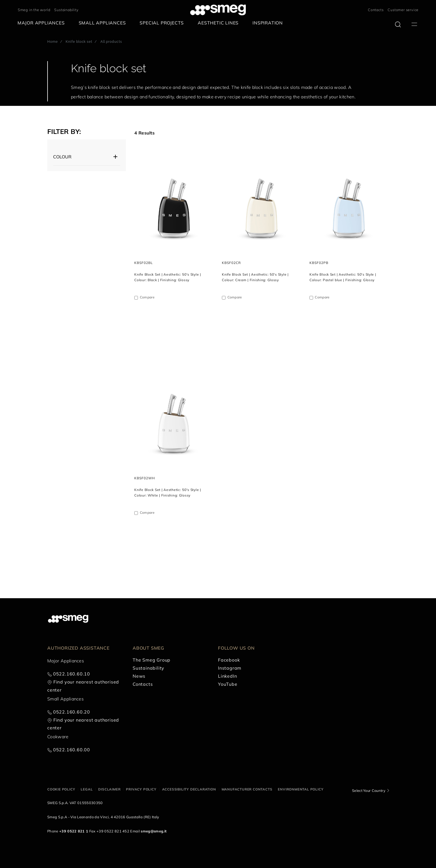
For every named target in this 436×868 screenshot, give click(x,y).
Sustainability (66, 10)
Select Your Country (369, 790)
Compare (147, 297)
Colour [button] (62, 157)
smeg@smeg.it (154, 831)
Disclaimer (109, 789)
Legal (87, 789)
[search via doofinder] (398, 24)
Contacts (376, 10)
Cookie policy (61, 789)
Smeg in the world (34, 10)
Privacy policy (141, 789)
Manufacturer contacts (247, 789)
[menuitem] (43, 23)
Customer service (403, 10)
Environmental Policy (301, 789)
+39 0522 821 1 (74, 831)
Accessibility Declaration (189, 789)
